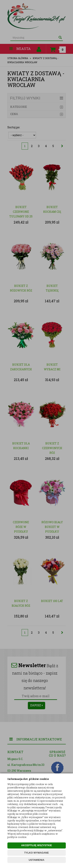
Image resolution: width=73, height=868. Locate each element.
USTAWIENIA (36, 860)
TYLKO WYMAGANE (36, 853)
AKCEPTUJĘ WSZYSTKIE (36, 845)
